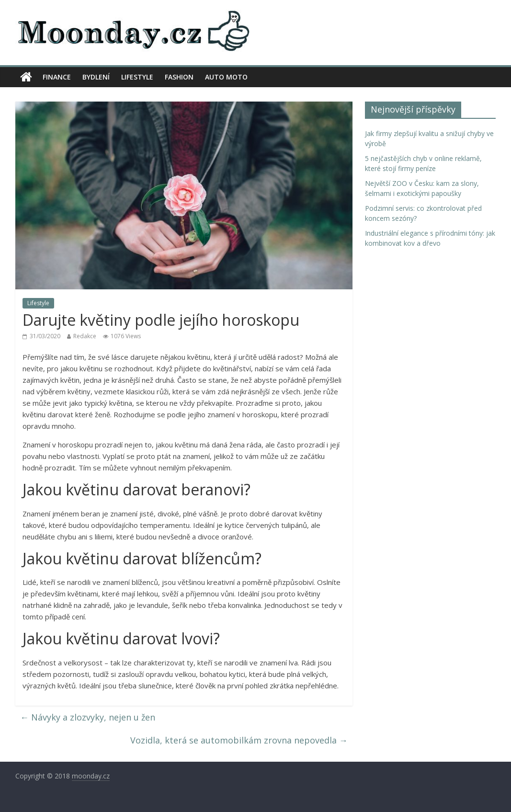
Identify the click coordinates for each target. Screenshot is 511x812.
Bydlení (96, 77)
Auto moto (226, 77)
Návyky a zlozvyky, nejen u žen (88, 717)
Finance (57, 77)
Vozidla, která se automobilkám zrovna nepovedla (239, 740)
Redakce (85, 336)
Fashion (179, 77)
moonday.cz (91, 776)
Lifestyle (137, 77)
